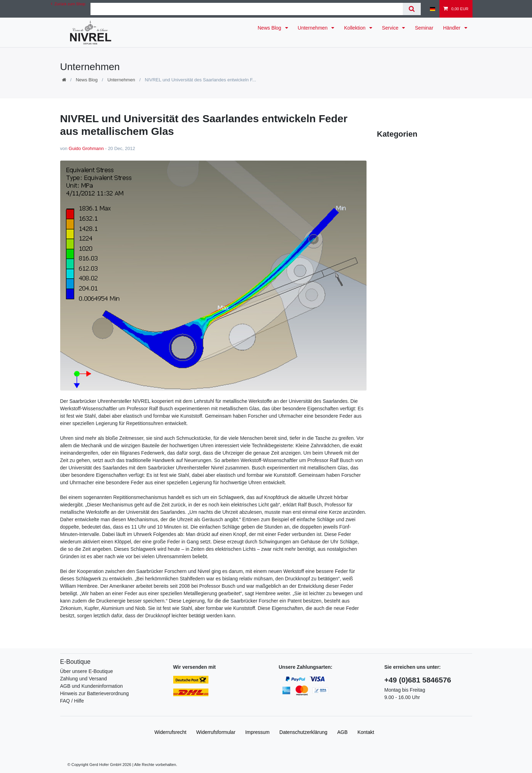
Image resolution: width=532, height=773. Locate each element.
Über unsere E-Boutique (87, 671)
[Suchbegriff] (247, 9)
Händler (453, 28)
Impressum (257, 732)
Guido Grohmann (86, 148)
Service (391, 28)
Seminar (424, 28)
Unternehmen (314, 28)
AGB (343, 732)
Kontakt (366, 732)
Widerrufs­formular (216, 732)
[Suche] (412, 9)
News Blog (270, 28)
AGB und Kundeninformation (92, 686)
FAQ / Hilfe (72, 701)
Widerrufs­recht (170, 732)
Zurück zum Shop (68, 4)
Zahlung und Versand (84, 679)
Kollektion (355, 28)
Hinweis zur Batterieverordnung (95, 693)
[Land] (433, 9)
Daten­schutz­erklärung (303, 732)
